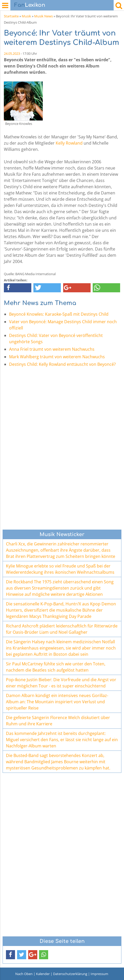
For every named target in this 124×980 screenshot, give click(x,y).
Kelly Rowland (69, 143)
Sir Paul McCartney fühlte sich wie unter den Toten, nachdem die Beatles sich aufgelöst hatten (56, 667)
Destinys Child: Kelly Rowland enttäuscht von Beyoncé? (62, 364)
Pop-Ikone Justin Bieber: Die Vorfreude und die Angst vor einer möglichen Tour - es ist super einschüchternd (61, 683)
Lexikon (30, 5)
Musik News (43, 16)
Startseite (11, 16)
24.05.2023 (12, 53)
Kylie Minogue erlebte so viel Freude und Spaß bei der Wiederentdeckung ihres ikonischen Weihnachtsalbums (60, 569)
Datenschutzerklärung (70, 974)
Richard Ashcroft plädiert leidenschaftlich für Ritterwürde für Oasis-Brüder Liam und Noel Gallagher (62, 629)
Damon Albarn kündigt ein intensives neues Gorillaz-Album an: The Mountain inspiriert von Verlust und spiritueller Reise (57, 702)
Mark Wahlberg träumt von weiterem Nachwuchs (57, 357)
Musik (26, 16)
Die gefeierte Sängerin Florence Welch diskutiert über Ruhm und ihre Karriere (58, 721)
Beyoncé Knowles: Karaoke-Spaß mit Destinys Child (59, 314)
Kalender (43, 974)
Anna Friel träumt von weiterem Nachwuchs (52, 349)
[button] (18, 288)
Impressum (99, 974)
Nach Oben (24, 974)
